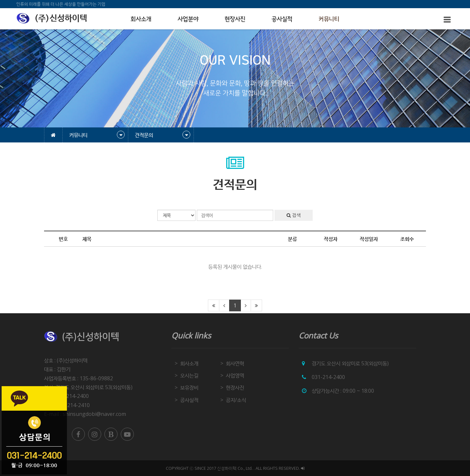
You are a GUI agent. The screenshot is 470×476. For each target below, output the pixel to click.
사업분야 (188, 19)
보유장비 (189, 387)
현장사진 (235, 19)
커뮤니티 (329, 19)
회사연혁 (235, 363)
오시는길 (189, 375)
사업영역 (235, 375)
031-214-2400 (328, 377)
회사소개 (141, 19)
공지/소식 (236, 400)
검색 (294, 215)
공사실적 (282, 19)
